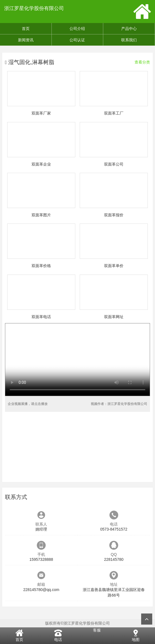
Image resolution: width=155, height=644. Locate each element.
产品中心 (129, 29)
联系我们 (129, 40)
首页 (26, 29)
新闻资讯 (26, 40)
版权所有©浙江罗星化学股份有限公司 (77, 623)
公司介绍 (77, 29)
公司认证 (77, 40)
